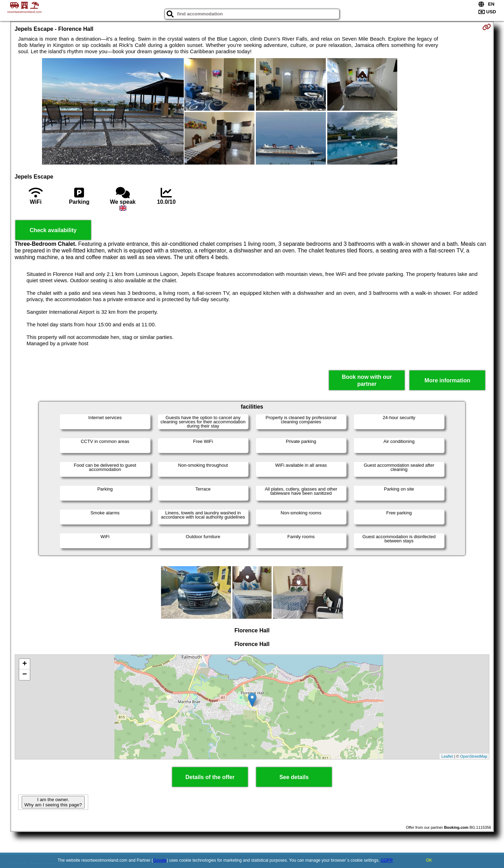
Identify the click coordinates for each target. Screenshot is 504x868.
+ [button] (25, 664)
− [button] (25, 675)
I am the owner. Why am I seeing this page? (53, 802)
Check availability (53, 230)
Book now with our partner (367, 380)
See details (294, 777)
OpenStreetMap (474, 756)
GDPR (387, 860)
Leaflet (447, 756)
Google (160, 860)
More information (447, 380)
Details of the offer (210, 777)
